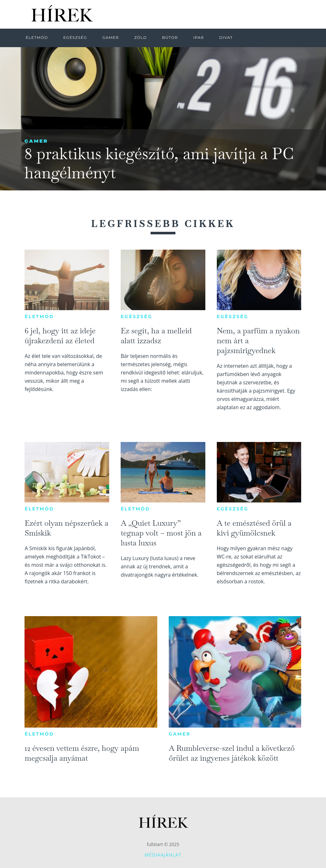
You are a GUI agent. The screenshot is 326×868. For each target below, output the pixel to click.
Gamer (36, 141)
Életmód (39, 317)
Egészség (136, 317)
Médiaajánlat (163, 855)
